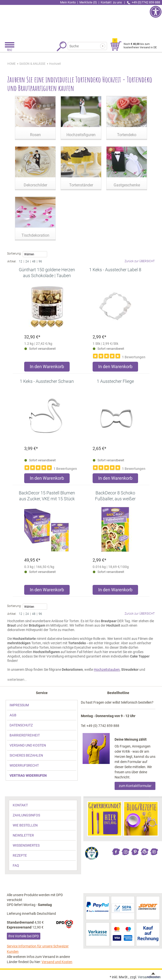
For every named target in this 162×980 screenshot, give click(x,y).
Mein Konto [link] (68, 2)
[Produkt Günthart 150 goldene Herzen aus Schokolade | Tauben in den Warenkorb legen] (47, 368)
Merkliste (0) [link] (88, 2)
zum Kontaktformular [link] (135, 786)
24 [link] (27, 261)
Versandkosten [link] (149, 977)
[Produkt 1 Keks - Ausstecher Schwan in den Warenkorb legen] (47, 479)
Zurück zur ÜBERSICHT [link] (140, 261)
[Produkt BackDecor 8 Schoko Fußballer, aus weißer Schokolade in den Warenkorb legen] (115, 591)
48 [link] (34, 261)
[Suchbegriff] (86, 46)
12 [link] (21, 261)
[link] (81, 21)
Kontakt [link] (112, 2)
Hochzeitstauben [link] (107, 670)
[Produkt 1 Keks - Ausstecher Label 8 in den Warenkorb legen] (115, 368)
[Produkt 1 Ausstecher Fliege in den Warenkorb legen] (115, 479)
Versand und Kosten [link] (57, 962)
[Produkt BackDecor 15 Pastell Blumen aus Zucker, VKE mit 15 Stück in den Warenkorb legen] (47, 591)
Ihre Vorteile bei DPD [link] (24, 936)
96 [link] (40, 261)
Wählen (35, 255)
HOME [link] (11, 64)
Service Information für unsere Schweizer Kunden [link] (38, 949)
